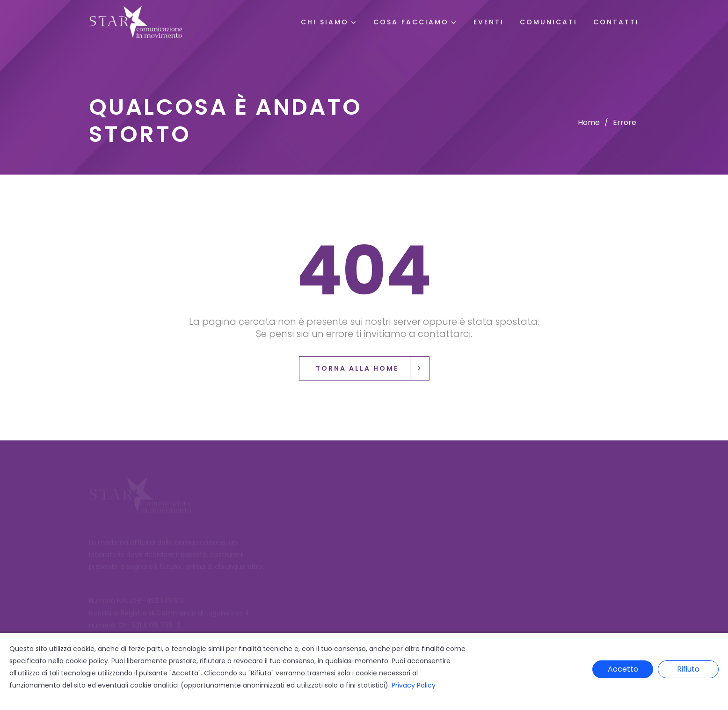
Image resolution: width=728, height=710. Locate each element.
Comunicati (549, 22)
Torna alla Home (372, 368)
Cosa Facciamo (411, 22)
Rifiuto (688, 669)
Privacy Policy (414, 685)
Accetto (623, 669)
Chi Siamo (325, 22)
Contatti (616, 22)
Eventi (489, 22)
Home (589, 122)
